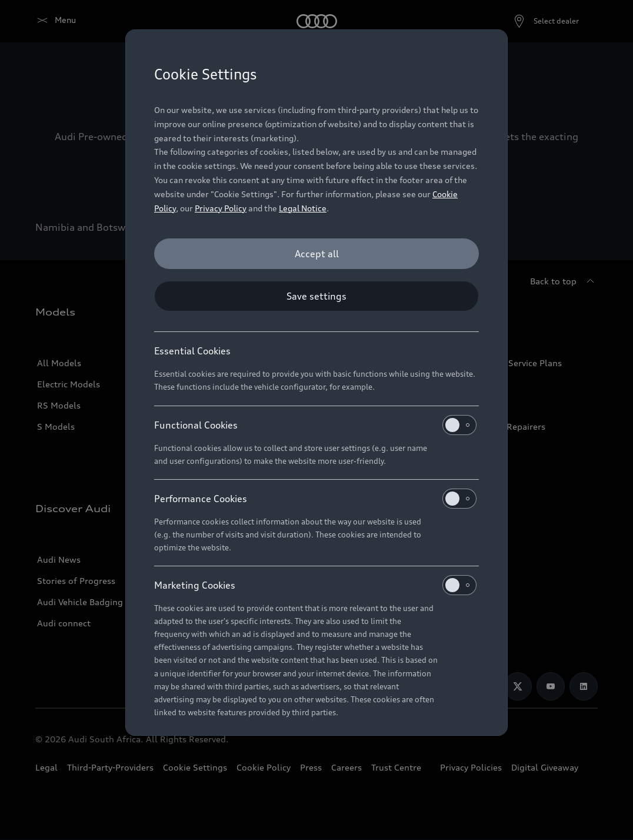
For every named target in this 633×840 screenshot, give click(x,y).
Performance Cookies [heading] (315, 499)
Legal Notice (303, 208)
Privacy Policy (221, 208)
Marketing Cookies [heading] (315, 585)
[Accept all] (316, 254)
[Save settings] (316, 296)
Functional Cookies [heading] (315, 425)
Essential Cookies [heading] (192, 351)
